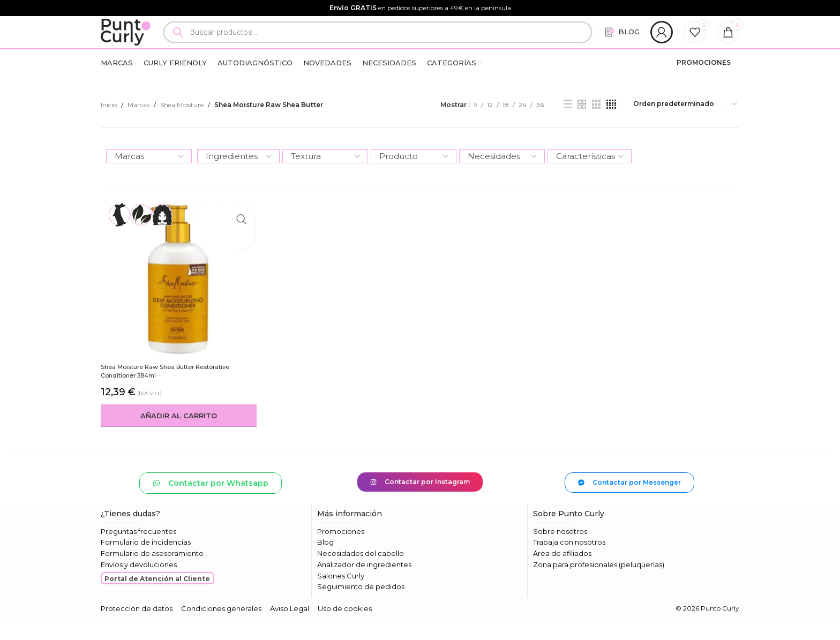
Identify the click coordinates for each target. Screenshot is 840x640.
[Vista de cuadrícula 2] (582, 128)
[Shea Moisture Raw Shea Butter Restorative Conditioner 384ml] (177, 301)
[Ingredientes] (238, 180)
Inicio (109, 128)
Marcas (138, 128)
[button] (177, 435)
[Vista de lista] (568, 128)
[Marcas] (149, 180)
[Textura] (325, 180)
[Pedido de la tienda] (686, 128)
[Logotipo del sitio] (137, 43)
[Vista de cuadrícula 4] (611, 128)
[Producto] (414, 180)
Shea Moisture (182, 128)
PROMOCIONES (704, 86)
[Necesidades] (502, 180)
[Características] (590, 180)
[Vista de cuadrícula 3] (596, 128)
